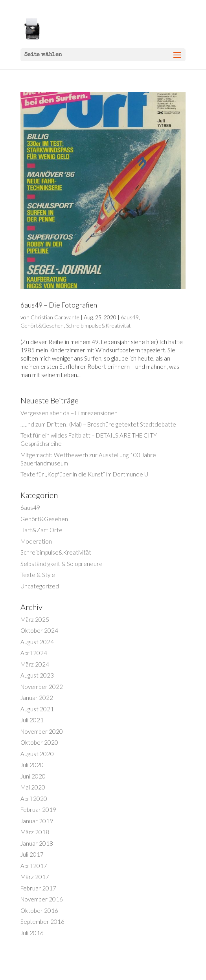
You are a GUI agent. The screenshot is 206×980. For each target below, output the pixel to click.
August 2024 (37, 642)
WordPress (142, 970)
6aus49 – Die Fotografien (59, 305)
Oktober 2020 (39, 742)
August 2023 (37, 675)
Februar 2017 (38, 888)
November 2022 (42, 687)
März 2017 (35, 877)
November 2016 (42, 899)
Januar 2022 (37, 698)
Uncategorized (40, 586)
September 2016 (42, 921)
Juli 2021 (32, 720)
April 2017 (34, 866)
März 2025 (35, 619)
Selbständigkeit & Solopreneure (62, 564)
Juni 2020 (33, 776)
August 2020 (37, 754)
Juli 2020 (32, 765)
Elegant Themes (92, 970)
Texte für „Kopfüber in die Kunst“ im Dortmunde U (84, 474)
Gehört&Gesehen (42, 325)
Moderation (36, 541)
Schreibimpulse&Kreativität (98, 325)
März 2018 (35, 832)
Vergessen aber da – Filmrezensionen (69, 413)
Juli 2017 (32, 854)
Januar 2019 (37, 821)
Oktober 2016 (39, 910)
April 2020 (34, 799)
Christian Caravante (55, 317)
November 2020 (42, 731)
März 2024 (35, 664)
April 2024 (34, 653)
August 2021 (37, 709)
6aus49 (130, 317)
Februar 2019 (38, 810)
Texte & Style (38, 575)
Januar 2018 (37, 843)
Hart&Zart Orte (41, 530)
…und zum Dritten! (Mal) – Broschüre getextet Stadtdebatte (98, 424)
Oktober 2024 (39, 630)
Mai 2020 (33, 787)
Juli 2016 (32, 933)
